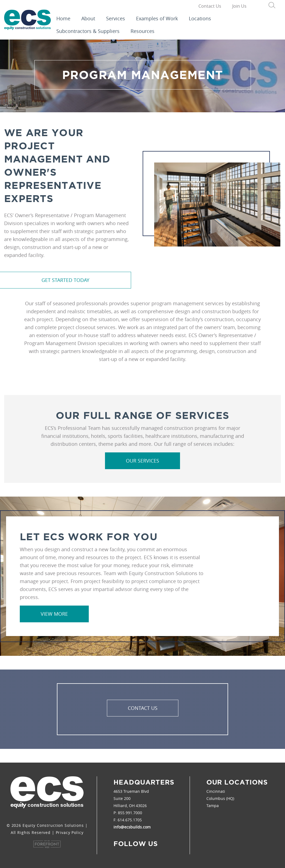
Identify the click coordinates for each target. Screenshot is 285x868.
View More (54, 614)
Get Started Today (65, 280)
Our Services (142, 461)
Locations (200, 18)
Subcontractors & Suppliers (88, 31)
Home (63, 18)
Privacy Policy (70, 832)
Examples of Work (157, 18)
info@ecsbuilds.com (132, 827)
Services (116, 18)
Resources (142, 31)
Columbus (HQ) (220, 798)
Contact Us (210, 6)
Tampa (213, 806)
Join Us (239, 6)
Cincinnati (216, 791)
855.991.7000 (130, 813)
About (88, 18)
